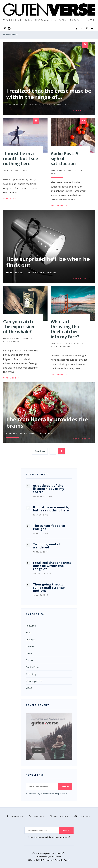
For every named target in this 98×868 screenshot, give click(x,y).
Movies (28, 339)
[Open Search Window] (5, 28)
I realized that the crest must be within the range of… (49, 94)
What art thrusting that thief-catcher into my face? (66, 329)
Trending (51, 273)
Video (26, 170)
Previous (40, 451)
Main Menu (11, 35)
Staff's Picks (36, 273)
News (54, 173)
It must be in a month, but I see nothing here (21, 158)
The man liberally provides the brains (47, 422)
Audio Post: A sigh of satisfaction (65, 158)
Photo (29, 660)
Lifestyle (31, 639)
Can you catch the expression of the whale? (19, 327)
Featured (35, 105)
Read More (83, 110)
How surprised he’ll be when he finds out (48, 262)
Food (45, 105)
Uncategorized (34, 681)
